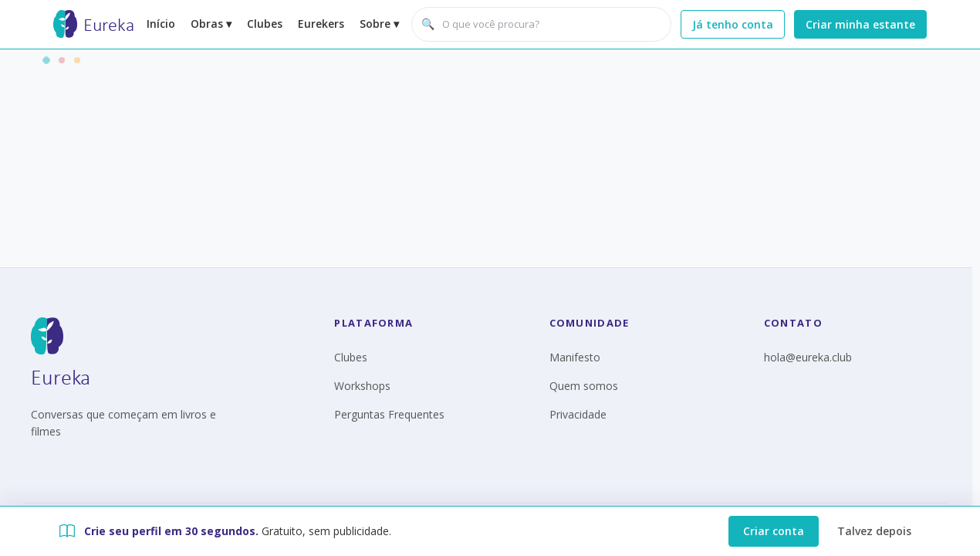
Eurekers (321, 24)
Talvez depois (874, 531)
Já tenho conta (733, 24)
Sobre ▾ (379, 24)
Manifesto (575, 357)
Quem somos (584, 386)
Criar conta (774, 531)
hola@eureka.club (808, 357)
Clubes (265, 24)
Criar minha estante (860, 24)
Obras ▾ (211, 24)
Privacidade (578, 414)
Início (161, 24)
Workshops (362, 386)
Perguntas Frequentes (389, 414)
